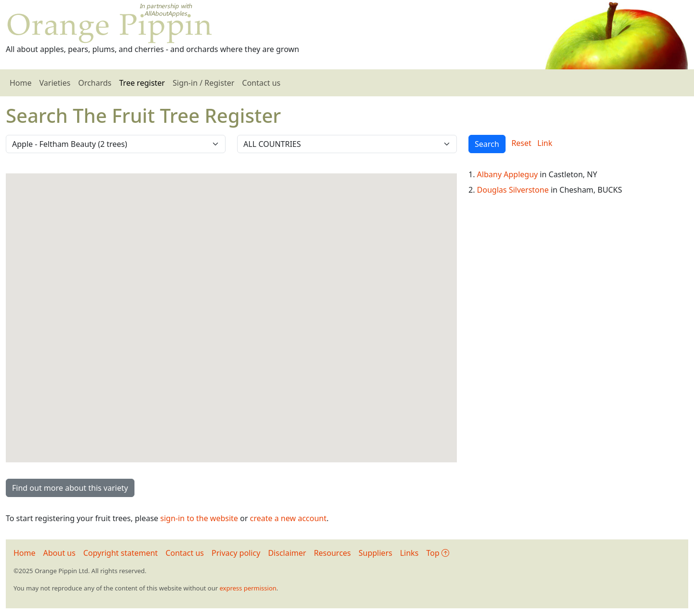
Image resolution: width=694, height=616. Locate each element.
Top (438, 553)
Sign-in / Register (203, 83)
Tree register (142, 83)
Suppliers (375, 553)
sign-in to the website (199, 518)
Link (545, 143)
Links (409, 553)
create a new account (288, 518)
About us (60, 553)
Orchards (95, 83)
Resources (332, 553)
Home (21, 83)
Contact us (261, 83)
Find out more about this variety (70, 488)
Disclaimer (287, 553)
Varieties (55, 83)
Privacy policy (236, 553)
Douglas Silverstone (513, 190)
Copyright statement (121, 553)
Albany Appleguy (507, 174)
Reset (521, 143)
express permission (248, 588)
